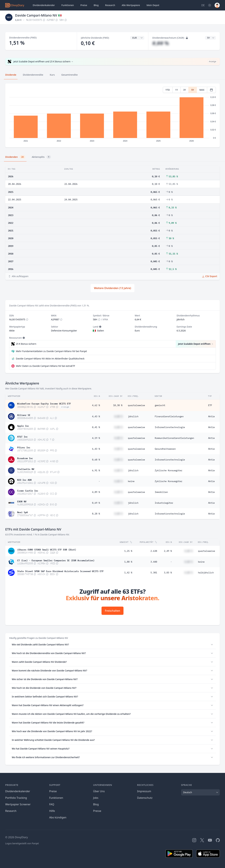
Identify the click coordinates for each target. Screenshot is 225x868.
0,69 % (96, 503)
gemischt (160, 405)
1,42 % (128, 573)
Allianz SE (24, 415)
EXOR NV (22, 501)
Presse (97, 811)
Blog (96, 804)
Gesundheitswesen (165, 449)
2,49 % (168, 551)
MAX (202, 90)
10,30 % (118, 405)
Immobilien (161, 492)
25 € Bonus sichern (26, 344)
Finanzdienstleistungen (169, 416)
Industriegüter (164, 503)
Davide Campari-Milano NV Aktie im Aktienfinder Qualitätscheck (50, 359)
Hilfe (52, 811)
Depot (153, 5)
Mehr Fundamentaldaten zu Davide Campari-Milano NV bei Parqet (51, 351)
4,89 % (96, 492)
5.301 (154, 573)
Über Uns (99, 791)
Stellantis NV (26, 469)
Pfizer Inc (24, 447)
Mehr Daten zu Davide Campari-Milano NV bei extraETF (45, 366)
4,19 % (96, 438)
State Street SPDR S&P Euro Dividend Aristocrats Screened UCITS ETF (60, 571)
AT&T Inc (22, 436)
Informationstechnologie (170, 427)
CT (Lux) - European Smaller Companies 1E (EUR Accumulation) (56, 560)
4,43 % (96, 416)
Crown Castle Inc (28, 490)
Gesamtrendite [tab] (69, 75)
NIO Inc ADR (24, 480)
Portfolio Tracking (16, 798)
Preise (84, 5)
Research (11, 811)
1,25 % (128, 551)
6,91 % (96, 470)
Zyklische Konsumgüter (169, 470)
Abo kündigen (58, 817)
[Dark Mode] (210, 5)
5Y (193, 90)
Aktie (211, 416)
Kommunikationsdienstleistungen (174, 438)
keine (131, 481)
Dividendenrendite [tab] (33, 75)
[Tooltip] (100, 327)
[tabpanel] (112, 115)
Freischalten (113, 611)
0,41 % (96, 427)
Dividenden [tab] (15, 157)
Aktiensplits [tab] (41, 157)
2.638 (154, 551)
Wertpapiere (131, 5)
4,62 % (96, 405)
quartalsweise (136, 405)
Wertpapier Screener (18, 804)
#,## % (161, 43)
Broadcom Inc (25, 458)
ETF (210, 405)
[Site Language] (203, 5)
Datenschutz (145, 798)
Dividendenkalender (44, 5)
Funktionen (68, 5)
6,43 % (96, 449)
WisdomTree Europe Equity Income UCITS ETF (44, 403)
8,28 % (96, 514)
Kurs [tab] (52, 75)
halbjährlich (206, 573)
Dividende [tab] (11, 75)
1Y (177, 90)
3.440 (154, 562)
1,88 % (128, 562)
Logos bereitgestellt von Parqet (22, 843)
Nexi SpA (22, 512)
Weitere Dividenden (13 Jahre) (112, 288)
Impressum (144, 791)
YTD (168, 90)
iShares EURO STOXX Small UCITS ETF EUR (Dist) (47, 549)
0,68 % (96, 460)
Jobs (96, 798)
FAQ (52, 804)
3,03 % (168, 573)
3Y (185, 90)
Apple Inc (23, 426)
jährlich (133, 416)
